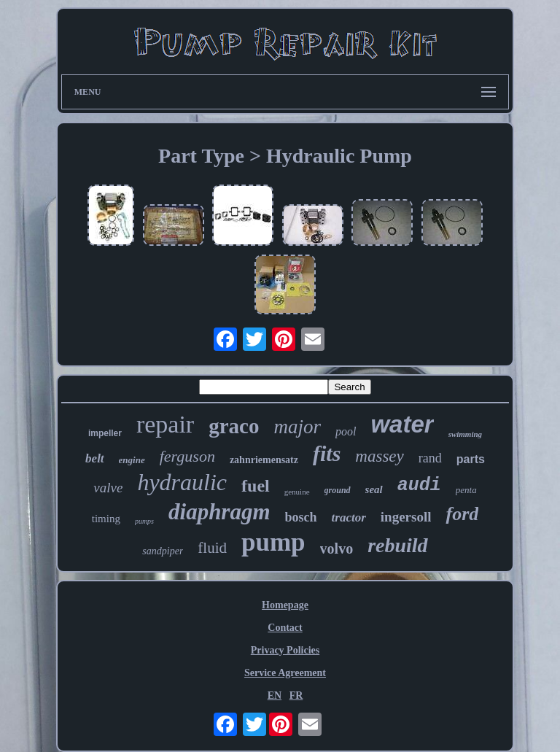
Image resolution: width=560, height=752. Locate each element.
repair (165, 424)
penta (466, 490)
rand (430, 458)
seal (374, 489)
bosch (301, 517)
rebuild (397, 545)
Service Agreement (285, 673)
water (402, 424)
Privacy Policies (285, 650)
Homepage (285, 605)
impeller (105, 433)
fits (327, 453)
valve (108, 488)
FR (296, 695)
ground (338, 490)
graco (234, 426)
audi (419, 485)
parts (471, 459)
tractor (349, 518)
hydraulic (182, 482)
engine (132, 460)
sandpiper (163, 551)
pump (273, 542)
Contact (285, 628)
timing (106, 519)
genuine (297, 492)
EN (275, 695)
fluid (212, 548)
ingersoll (406, 517)
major (297, 427)
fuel (256, 486)
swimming (465, 434)
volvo (337, 549)
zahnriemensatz (264, 460)
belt (95, 458)
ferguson (187, 456)
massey (379, 456)
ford (462, 514)
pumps (144, 521)
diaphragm (219, 512)
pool (346, 431)
